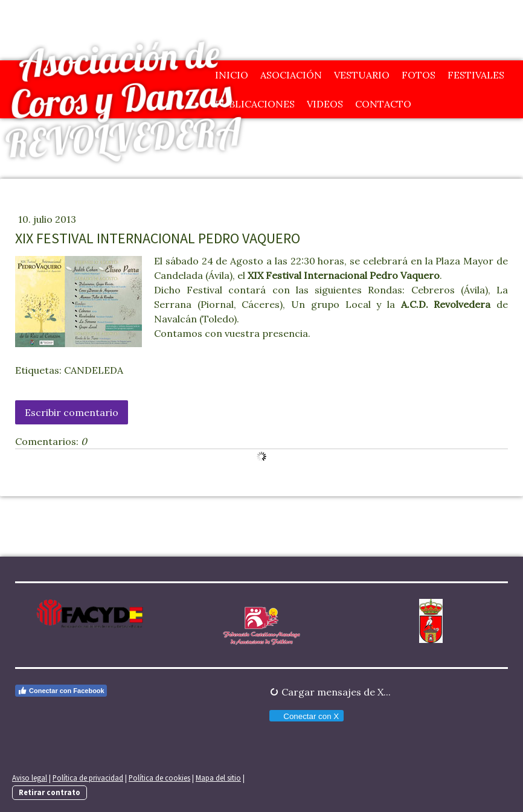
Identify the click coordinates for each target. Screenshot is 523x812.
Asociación (291, 75)
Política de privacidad (88, 778)
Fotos (419, 75)
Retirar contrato (50, 792)
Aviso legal (30, 778)
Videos (325, 104)
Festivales (476, 75)
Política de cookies (159, 778)
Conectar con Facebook (61, 691)
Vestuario (362, 75)
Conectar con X (306, 716)
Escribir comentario (72, 412)
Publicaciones (255, 104)
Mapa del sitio (218, 778)
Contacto (383, 104)
